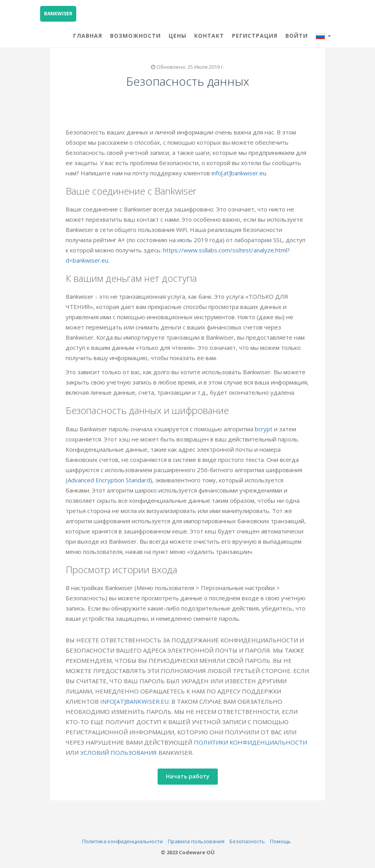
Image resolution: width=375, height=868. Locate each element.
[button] (323, 35)
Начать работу (190, 776)
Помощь (280, 841)
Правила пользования (196, 841)
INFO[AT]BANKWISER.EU (137, 701)
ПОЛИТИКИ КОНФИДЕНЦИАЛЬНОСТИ (253, 742)
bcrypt (266, 429)
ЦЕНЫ (177, 36)
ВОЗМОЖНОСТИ (135, 36)
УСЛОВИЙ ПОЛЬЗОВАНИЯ (121, 752)
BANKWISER (58, 14)
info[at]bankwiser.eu (242, 173)
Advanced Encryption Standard (112, 480)
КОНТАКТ (209, 36)
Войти (297, 36)
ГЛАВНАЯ (88, 36)
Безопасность (247, 841)
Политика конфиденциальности (122, 841)
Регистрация (255, 36)
